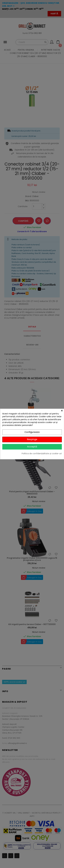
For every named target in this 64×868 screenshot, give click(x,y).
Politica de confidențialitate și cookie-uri (42, 454)
